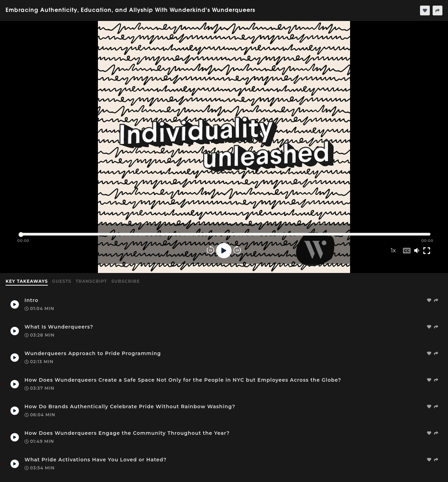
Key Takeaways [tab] (27, 281)
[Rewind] (211, 251)
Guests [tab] (62, 281)
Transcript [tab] (91, 281)
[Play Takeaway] (15, 304)
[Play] (224, 251)
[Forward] (237, 251)
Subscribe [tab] (126, 281)
